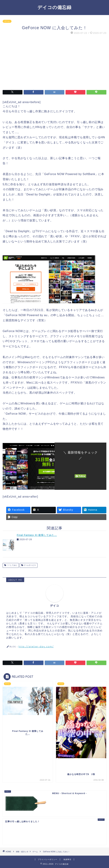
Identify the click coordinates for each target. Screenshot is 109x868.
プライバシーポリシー (48, 859)
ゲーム (7, 21)
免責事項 (67, 859)
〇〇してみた (12, 565)
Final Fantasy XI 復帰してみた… (37, 535)
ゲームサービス (29, 565)
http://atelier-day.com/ (36, 646)
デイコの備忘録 (54, 7)
